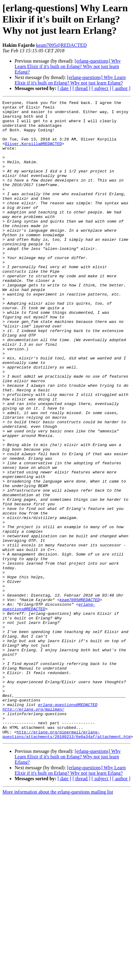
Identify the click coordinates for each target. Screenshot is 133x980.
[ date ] (64, 88)
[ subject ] (101, 88)
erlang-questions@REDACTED (68, 826)
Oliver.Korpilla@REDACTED (33, 153)
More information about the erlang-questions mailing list (58, 920)
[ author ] (121, 88)
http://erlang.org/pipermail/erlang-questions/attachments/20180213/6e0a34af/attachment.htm (66, 861)
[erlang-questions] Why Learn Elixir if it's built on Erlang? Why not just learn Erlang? (68, 66)
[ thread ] (81, 88)
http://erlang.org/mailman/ (33, 831)
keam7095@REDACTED (61, 45)
